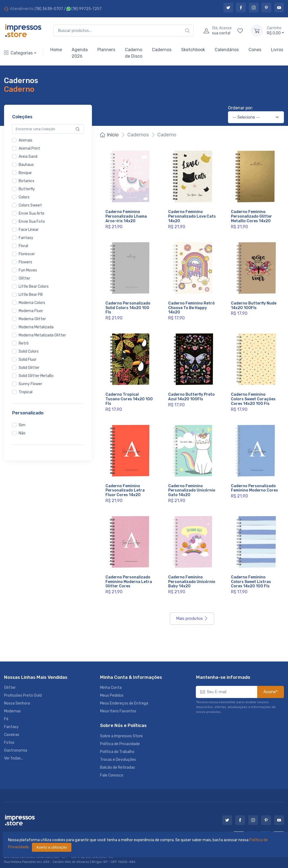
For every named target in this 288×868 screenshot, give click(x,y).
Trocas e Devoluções (118, 760)
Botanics (27, 181)
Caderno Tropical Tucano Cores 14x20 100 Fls (129, 399)
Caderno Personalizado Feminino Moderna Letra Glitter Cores (129, 582)
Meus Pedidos (112, 695)
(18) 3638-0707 (49, 9)
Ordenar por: (241, 108)
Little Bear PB (31, 295)
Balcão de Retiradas (117, 767)
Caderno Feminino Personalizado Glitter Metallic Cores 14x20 (251, 216)
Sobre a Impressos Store (121, 736)
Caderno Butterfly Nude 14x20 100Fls (254, 306)
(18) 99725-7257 (84, 9)
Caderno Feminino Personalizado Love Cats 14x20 (192, 216)
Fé (6, 719)
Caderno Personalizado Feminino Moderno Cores (254, 488)
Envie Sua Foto (32, 222)
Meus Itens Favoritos (118, 711)
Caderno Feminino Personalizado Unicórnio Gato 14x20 (192, 491)
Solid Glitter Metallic (36, 376)
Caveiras (12, 735)
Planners (106, 50)
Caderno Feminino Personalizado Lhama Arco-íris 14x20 (126, 216)
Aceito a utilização (52, 847)
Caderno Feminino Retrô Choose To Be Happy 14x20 (191, 308)
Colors (24, 197)
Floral (23, 246)
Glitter (24, 278)
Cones (255, 50)
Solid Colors (29, 351)
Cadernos (162, 50)
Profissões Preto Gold (23, 695)
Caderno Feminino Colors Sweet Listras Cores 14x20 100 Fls (251, 582)
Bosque (25, 173)
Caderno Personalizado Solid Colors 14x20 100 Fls (128, 308)
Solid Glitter (29, 368)
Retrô (24, 343)
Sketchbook (193, 50)
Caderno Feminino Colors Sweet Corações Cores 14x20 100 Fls (253, 399)
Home (56, 50)
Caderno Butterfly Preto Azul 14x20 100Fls (191, 397)
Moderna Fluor (31, 311)
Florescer (27, 254)
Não (22, 433)
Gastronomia (16, 750)
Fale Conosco (112, 775)
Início (109, 135)
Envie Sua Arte (32, 213)
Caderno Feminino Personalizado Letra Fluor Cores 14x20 (125, 491)
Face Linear (29, 230)
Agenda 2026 (80, 53)
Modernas (12, 711)
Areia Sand (28, 157)
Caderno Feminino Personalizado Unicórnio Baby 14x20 (192, 582)
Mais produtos (192, 618)
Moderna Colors (32, 303)
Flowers (25, 262)
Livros (277, 50)
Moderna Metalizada (36, 327)
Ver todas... (14, 758)
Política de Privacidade (120, 744)
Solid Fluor (28, 360)
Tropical (26, 392)
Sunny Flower (30, 384)
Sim (22, 425)
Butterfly (27, 189)
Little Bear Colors (34, 286)
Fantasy (26, 238)
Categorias (18, 53)
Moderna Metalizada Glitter (42, 335)
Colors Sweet (30, 205)
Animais (26, 140)
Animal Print (29, 148)
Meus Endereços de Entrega (124, 703)
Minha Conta (111, 688)
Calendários (227, 50)
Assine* (271, 692)
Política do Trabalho (117, 752)
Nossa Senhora (17, 703)
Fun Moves (28, 270)
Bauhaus (26, 165)
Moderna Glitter (32, 319)
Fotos (9, 743)
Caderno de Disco (134, 53)
